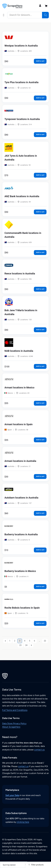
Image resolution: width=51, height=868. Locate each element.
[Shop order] (14, 865)
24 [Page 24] (26, 645)
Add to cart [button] (40, 61)
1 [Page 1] (10, 641)
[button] (4, 15)
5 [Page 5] (30, 641)
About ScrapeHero (11, 727)
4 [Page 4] (25, 641)
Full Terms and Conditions (15, 710)
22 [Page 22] (45, 641)
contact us (39, 750)
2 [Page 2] (15, 641)
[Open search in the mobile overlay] (28, 15)
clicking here (23, 822)
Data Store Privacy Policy (14, 723)
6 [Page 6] (34, 641)
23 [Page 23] (20, 645)
